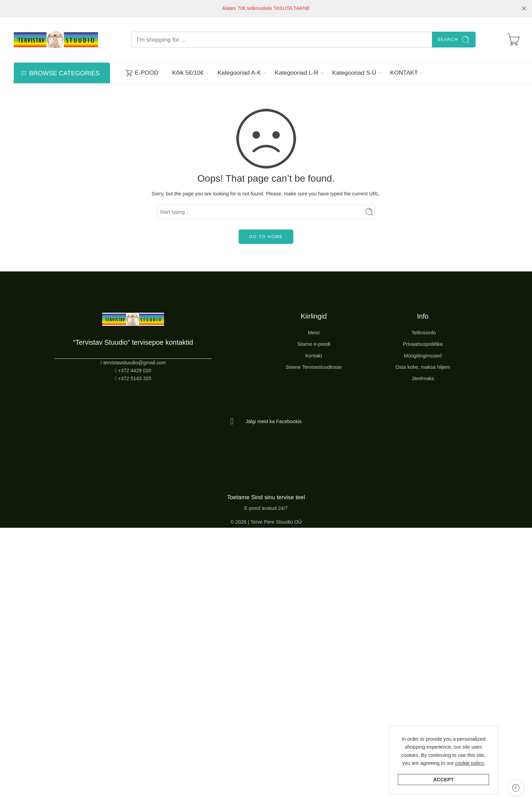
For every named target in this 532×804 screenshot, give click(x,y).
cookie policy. (470, 763)
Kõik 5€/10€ (188, 73)
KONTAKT (404, 73)
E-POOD (142, 73)
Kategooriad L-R (297, 73)
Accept (444, 780)
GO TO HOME (266, 237)
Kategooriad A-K (239, 73)
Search (454, 40)
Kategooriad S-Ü (354, 73)
